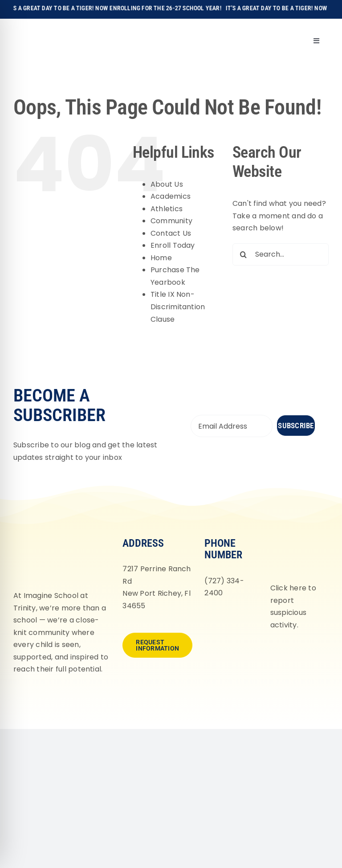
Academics (171, 196)
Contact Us (171, 233)
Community (171, 221)
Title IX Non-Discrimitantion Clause (178, 307)
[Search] (244, 254)
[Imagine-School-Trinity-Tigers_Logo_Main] (28, 29)
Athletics (167, 209)
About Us (167, 184)
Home (161, 258)
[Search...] (281, 254)
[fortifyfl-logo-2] (297, 536)
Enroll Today (173, 245)
